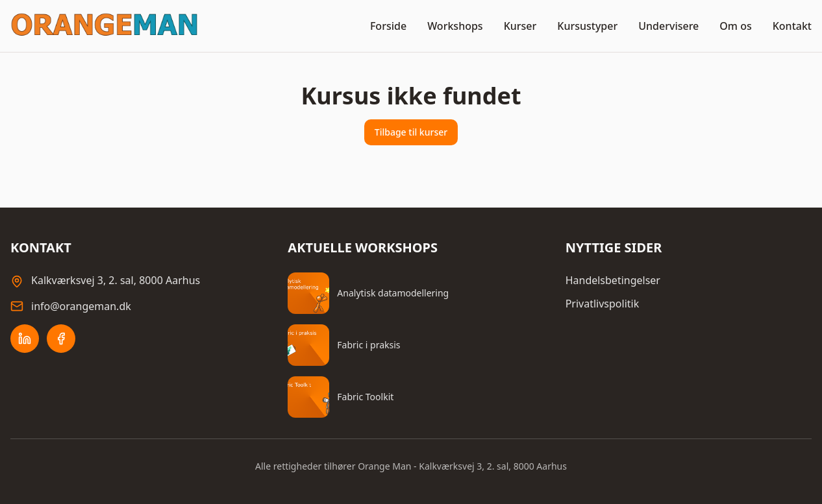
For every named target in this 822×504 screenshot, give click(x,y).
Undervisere (668, 26)
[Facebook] (61, 339)
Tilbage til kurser (411, 132)
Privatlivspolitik (603, 304)
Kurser (520, 26)
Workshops (455, 26)
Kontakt (792, 26)
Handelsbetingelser (613, 280)
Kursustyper (587, 26)
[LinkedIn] (25, 339)
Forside (388, 26)
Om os (735, 26)
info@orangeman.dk (81, 306)
